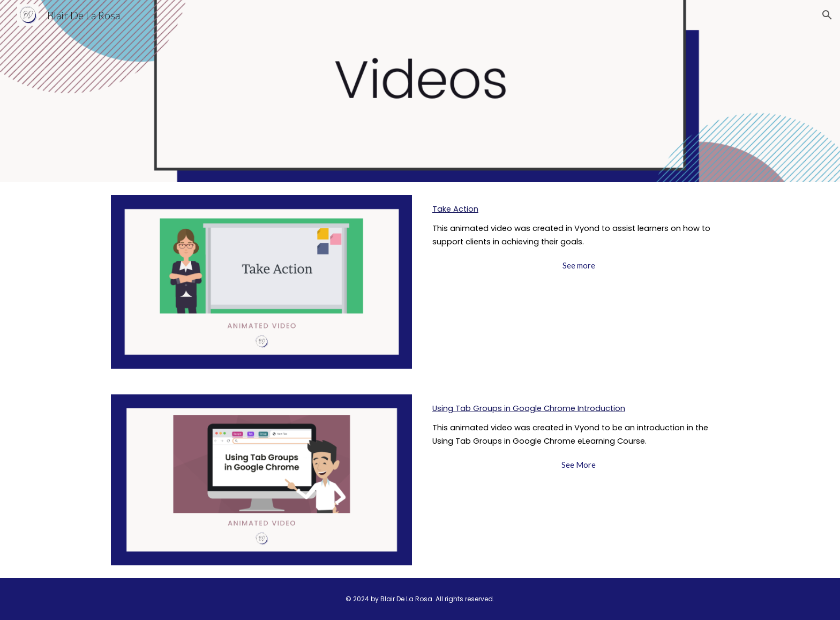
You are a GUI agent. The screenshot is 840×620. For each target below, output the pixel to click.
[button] (827, 15)
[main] (579, 225)
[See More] (579, 465)
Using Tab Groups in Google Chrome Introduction (529, 408)
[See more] (579, 265)
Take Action (455, 209)
